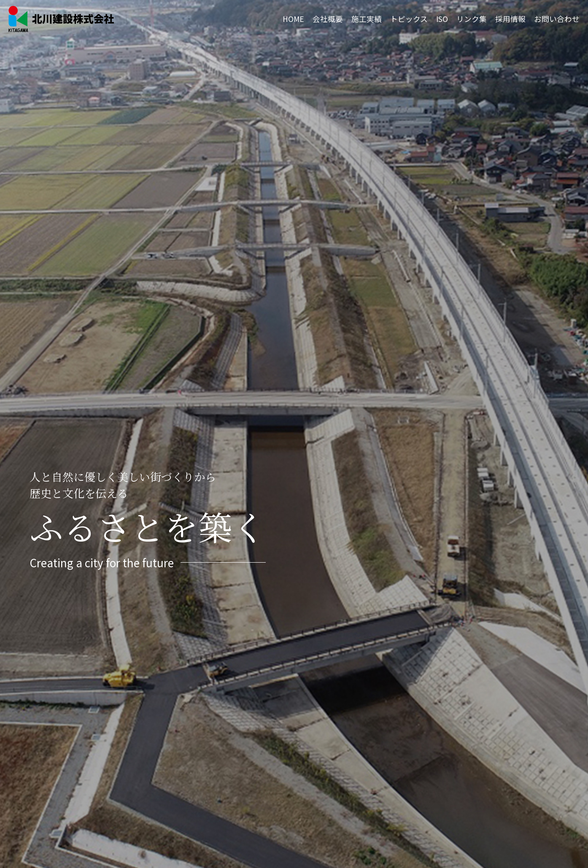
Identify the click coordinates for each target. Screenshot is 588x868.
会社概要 (328, 19)
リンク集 (472, 19)
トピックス (409, 19)
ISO (442, 19)
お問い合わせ (557, 19)
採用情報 (510, 19)
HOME (293, 19)
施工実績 (367, 19)
